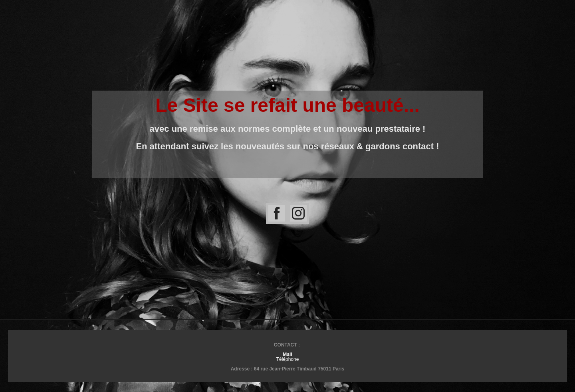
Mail (287, 354)
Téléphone (288, 359)
